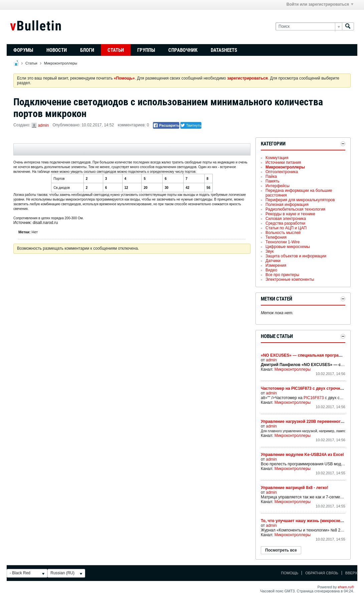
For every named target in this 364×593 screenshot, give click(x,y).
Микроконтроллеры (61, 63)
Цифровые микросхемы (288, 247)
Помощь (290, 573)
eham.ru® (346, 587)
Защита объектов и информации (296, 256)
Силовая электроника (286, 219)
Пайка (271, 176)
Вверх (351, 573)
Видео (271, 270)
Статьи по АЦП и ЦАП (286, 228)
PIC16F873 (314, 398)
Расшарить (166, 125)
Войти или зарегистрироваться (320, 4)
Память (272, 181)
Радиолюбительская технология (295, 209)
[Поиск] (309, 27)
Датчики (273, 261)
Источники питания (283, 162)
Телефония (276, 237)
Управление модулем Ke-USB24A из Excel (302, 455)
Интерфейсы (278, 186)
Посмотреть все (281, 550)
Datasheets (224, 50)
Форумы (23, 50)
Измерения (276, 265)
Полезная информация (287, 205)
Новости (57, 50)
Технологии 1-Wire (283, 242)
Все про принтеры (282, 275)
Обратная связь (322, 573)
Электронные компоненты (290, 279)
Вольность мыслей (283, 233)
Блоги (87, 50)
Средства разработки (285, 223)
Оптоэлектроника (282, 172)
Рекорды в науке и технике (290, 214)
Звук (270, 251)
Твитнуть (191, 125)
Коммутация (277, 158)
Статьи (116, 50)
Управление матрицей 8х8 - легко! (295, 488)
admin (43, 125)
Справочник (183, 50)
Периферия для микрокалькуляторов (300, 200)
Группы (146, 50)
